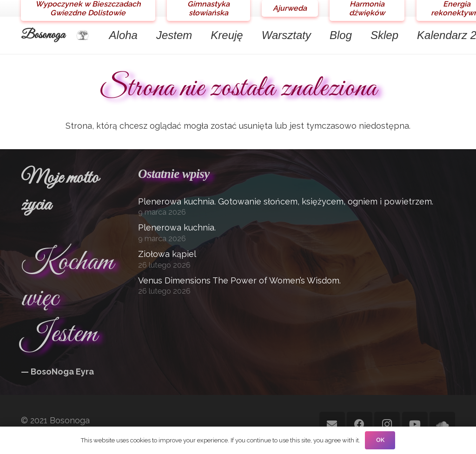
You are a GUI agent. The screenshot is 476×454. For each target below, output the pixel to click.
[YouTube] (415, 424)
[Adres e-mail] (332, 424)
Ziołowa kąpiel (167, 254)
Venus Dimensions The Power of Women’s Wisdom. (239, 280)
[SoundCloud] (442, 424)
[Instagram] (387, 424)
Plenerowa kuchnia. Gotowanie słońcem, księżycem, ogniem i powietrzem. (286, 201)
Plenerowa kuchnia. (177, 227)
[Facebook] (360, 424)
